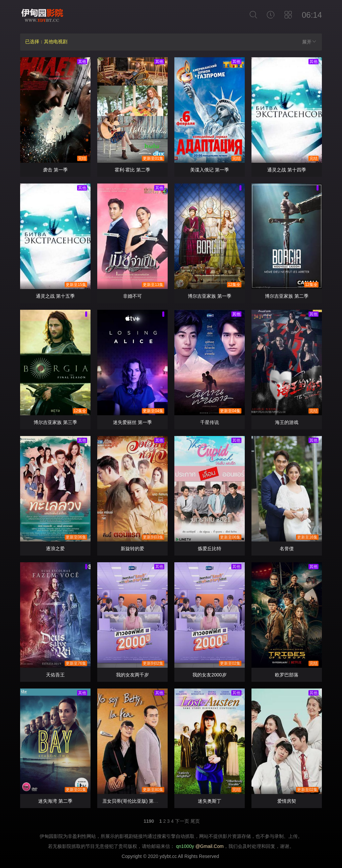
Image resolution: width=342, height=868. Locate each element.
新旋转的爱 (132, 549)
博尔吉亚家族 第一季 (210, 296)
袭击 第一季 (55, 170)
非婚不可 (132, 296)
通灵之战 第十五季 (55, 296)
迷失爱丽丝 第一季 (132, 422)
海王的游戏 (287, 422)
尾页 (195, 821)
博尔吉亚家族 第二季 (287, 296)
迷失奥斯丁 (210, 801)
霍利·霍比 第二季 (132, 170)
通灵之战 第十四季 (287, 170)
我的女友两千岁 (132, 675)
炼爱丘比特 (210, 549)
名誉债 (287, 549)
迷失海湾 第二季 (55, 801)
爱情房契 (287, 801)
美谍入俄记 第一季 (210, 170)
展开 (309, 42)
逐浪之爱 (55, 549)
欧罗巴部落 (287, 675)
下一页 (182, 821)
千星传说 (210, 422)
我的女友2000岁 (209, 675)
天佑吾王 (55, 675)
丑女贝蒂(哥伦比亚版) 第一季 (133, 801)
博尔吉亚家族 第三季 (55, 422)
